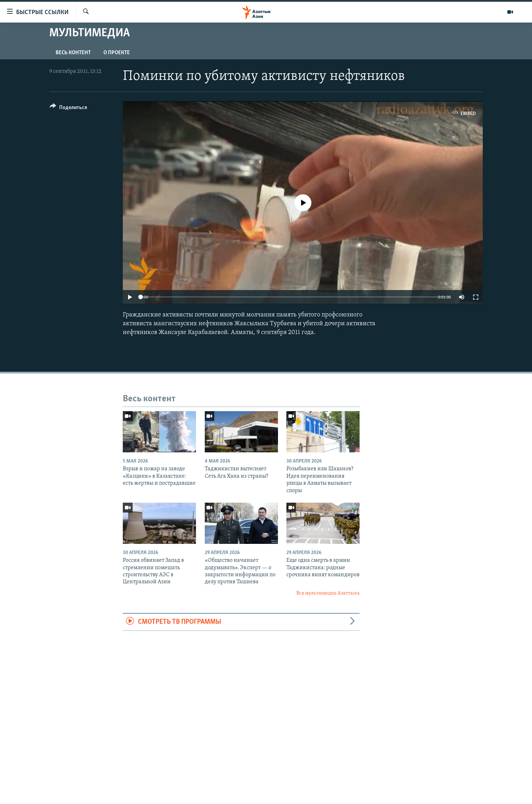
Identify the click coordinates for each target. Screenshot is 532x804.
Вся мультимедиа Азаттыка (328, 593)
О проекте (117, 53)
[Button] (68, 109)
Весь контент (73, 53)
